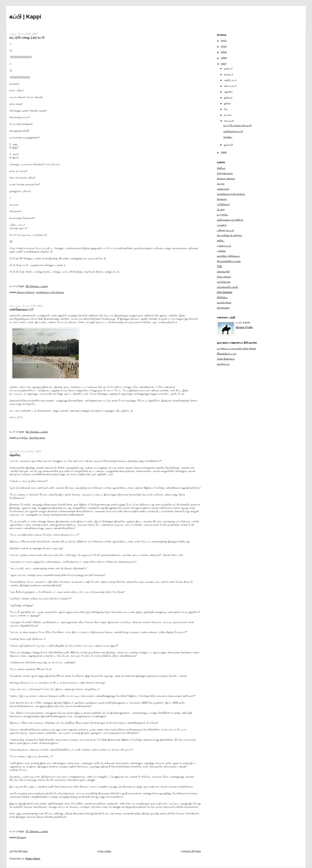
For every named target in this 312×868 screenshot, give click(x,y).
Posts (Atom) (33, 859)
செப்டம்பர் (230, 86)
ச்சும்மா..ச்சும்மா (26, 292)
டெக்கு (221, 209)
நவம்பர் (229, 74)
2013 (224, 41)
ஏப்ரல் (228, 115)
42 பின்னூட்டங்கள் (37, 432)
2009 (224, 52)
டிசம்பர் (228, 68)
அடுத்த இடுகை (18, 851)
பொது (221, 184)
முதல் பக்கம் (104, 851)
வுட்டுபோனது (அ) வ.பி (27, 37)
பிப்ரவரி (229, 121)
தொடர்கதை (224, 277)
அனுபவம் (223, 189)
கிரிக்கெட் (222, 297)
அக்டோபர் (230, 80)
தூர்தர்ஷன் (223, 308)
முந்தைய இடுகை (191, 851)
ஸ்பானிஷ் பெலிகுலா (230, 235)
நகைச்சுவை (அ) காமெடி (50, 292)
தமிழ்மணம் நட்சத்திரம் (230, 220)
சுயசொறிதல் (224, 302)
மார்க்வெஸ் (224, 282)
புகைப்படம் (224, 246)
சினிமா (221, 168)
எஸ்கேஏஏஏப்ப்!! (21, 309)
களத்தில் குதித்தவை (228, 256)
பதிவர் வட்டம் (225, 230)
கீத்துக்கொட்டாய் (227, 354)
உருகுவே (22, 438)
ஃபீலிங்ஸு (223, 204)
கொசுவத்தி (223, 271)
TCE (219, 266)
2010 (224, 47)
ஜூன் (227, 103)
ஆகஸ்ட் (229, 92)
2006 (224, 153)
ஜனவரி (228, 145)
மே (226, 109)
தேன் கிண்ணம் (226, 359)
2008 (224, 58)
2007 (224, 64)
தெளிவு (15, 455)
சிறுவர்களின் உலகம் (229, 261)
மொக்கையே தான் (228, 287)
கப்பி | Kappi (25, 17)
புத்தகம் (221, 251)
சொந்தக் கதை (37, 438)
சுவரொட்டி (223, 364)
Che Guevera (225, 292)
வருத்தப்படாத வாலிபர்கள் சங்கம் (236, 348)
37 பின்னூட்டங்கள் (37, 831)
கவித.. (221, 240)
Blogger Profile (244, 327)
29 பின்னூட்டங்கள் (37, 286)
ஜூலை (228, 98)
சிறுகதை (21, 837)
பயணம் (222, 225)
